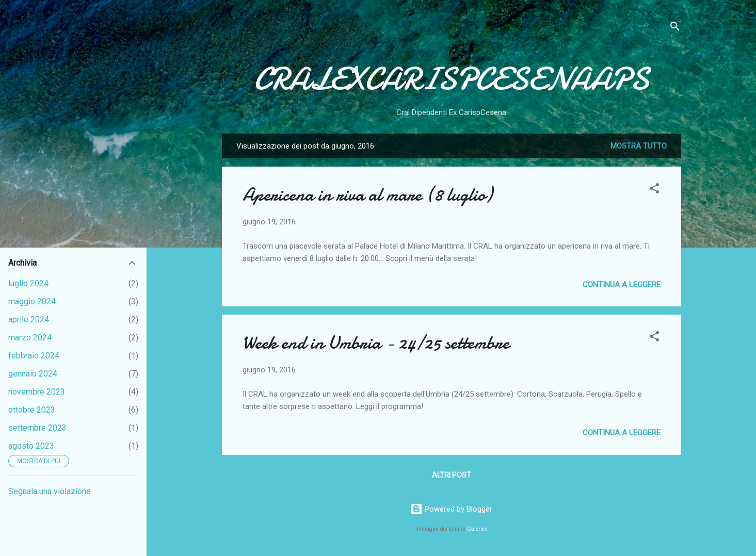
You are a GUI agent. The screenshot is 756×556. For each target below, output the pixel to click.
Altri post (452, 475)
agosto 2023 (31, 446)
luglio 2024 (28, 283)
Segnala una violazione (50, 491)
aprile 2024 (29, 320)
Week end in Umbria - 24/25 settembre (376, 343)
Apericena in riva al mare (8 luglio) (367, 195)
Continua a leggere (622, 285)
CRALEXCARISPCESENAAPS (452, 79)
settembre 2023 (37, 428)
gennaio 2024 (33, 374)
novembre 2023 (37, 392)
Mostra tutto (639, 146)
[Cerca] (675, 28)
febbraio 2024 (34, 356)
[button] (654, 190)
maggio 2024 (32, 301)
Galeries (477, 529)
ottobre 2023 (32, 410)
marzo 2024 (30, 338)
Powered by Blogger (451, 509)
